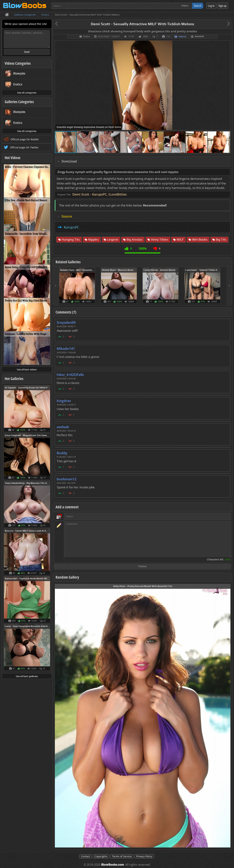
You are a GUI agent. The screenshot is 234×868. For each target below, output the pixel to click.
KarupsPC (71, 227)
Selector (183, 36)
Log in (211, 6)
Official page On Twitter (24, 147)
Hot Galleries (14, 379)
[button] (227, 44)
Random (199, 36)
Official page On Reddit (25, 139)
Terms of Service (122, 856)
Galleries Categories (19, 102)
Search (198, 6)
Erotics (87, 36)
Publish (142, 567)
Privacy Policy (144, 856)
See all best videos (27, 369)
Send (27, 52)
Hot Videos (13, 158)
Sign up (222, 6)
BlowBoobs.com (113, 865)
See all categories (27, 93)
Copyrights (101, 856)
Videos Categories (18, 63)
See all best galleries (27, 676)
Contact (86, 856)
